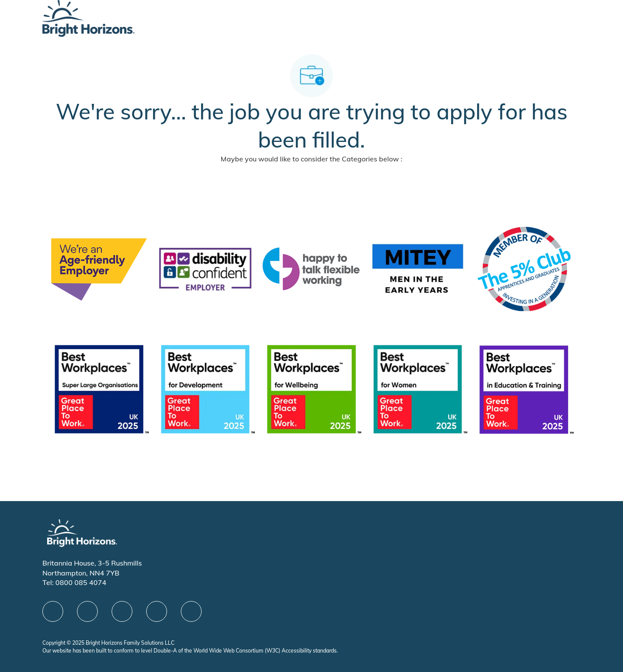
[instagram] (191, 611)
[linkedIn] (87, 611)
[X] (122, 611)
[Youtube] (157, 611)
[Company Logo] (88, 18)
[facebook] (53, 611)
